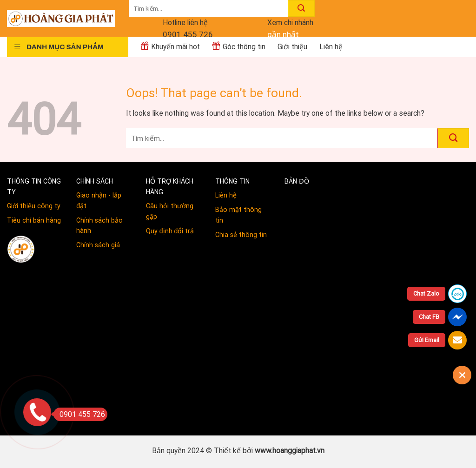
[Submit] (301, 8)
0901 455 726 (188, 34)
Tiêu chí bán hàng (34, 220)
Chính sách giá (98, 245)
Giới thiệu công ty (34, 206)
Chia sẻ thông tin (241, 235)
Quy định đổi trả (170, 231)
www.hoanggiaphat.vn (290, 451)
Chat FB (429, 317)
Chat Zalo (426, 293)
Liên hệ (226, 195)
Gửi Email (427, 340)
